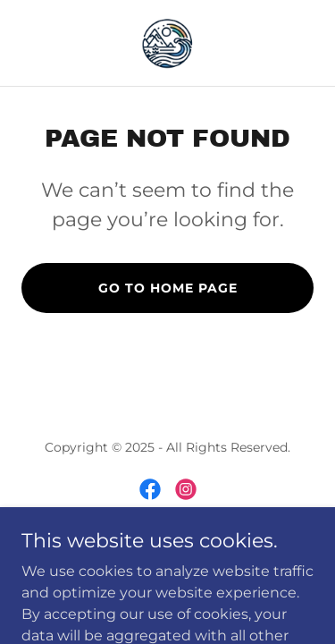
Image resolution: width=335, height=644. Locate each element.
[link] (168, 43)
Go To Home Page (168, 288)
